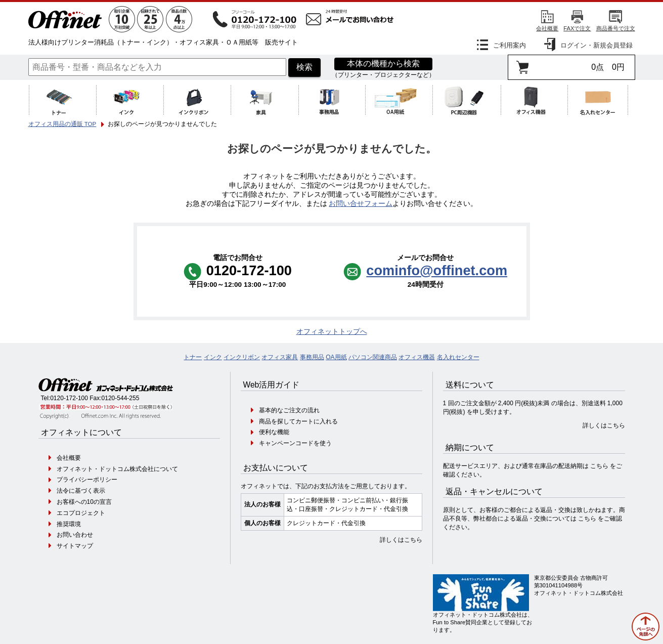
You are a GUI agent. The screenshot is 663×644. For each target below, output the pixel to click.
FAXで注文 (577, 28)
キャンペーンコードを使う (295, 443)
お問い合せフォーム (361, 204)
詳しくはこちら (401, 540)
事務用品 (312, 357)
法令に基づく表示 (81, 491)
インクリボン (242, 357)
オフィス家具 (280, 357)
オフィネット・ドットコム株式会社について (117, 469)
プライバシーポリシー (87, 480)
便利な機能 (274, 432)
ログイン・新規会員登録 (596, 45)
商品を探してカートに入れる (298, 421)
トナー (193, 357)
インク (213, 357)
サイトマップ (75, 546)
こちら (599, 466)
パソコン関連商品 (373, 357)
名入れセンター (458, 357)
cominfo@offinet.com (437, 270)
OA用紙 (336, 357)
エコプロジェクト (81, 513)
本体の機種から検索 (383, 63)
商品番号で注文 (616, 28)
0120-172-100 (69, 398)
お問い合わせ (75, 535)
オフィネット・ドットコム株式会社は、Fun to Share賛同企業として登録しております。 (483, 622)
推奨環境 (69, 524)
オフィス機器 (417, 357)
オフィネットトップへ (332, 332)
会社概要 (547, 28)
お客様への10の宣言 (84, 502)
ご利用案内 (510, 45)
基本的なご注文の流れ (289, 410)
